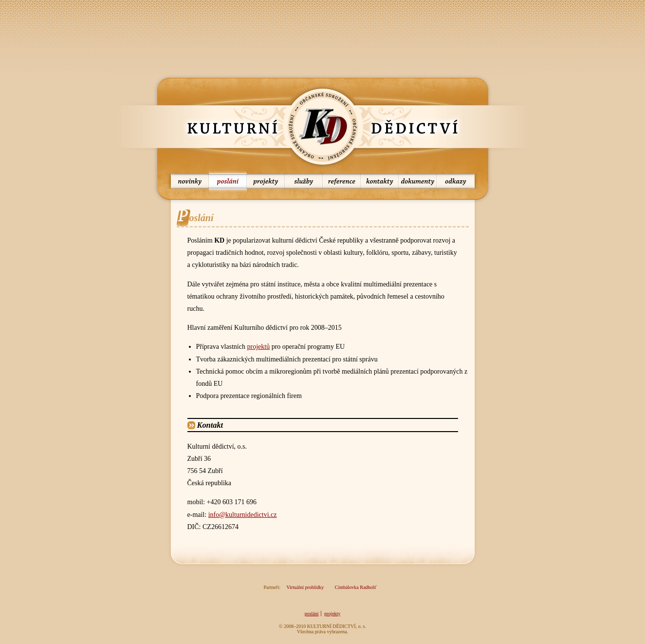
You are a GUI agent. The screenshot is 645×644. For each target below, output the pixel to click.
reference (342, 181)
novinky (187, 181)
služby (304, 181)
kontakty (380, 181)
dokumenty (418, 181)
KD (323, 127)
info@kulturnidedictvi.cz (243, 515)
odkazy (458, 181)
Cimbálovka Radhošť (356, 587)
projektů (258, 347)
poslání (228, 181)
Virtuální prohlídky (305, 587)
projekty (266, 181)
